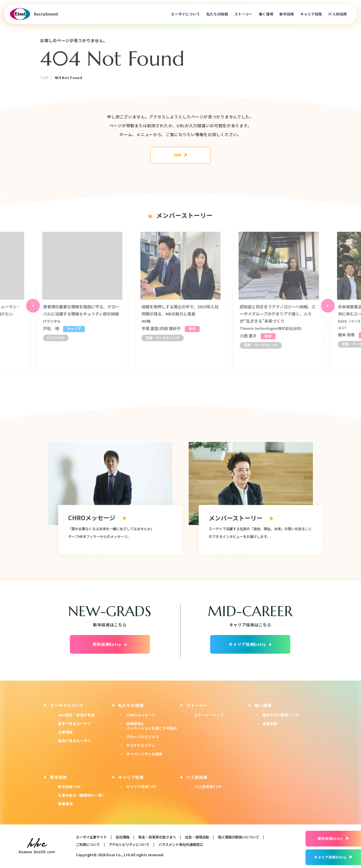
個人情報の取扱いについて (238, 837)
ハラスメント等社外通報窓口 (181, 845)
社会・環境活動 (197, 837)
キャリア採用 (311, 14)
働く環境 (266, 14)
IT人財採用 (338, 14)
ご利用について (88, 845)
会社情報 (123, 837)
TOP (44, 78)
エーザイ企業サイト (91, 837)
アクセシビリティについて (129, 845)
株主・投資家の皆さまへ (157, 837)
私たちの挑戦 (217, 14)
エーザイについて (186, 14)
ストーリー (244, 14)
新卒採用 (287, 14)
